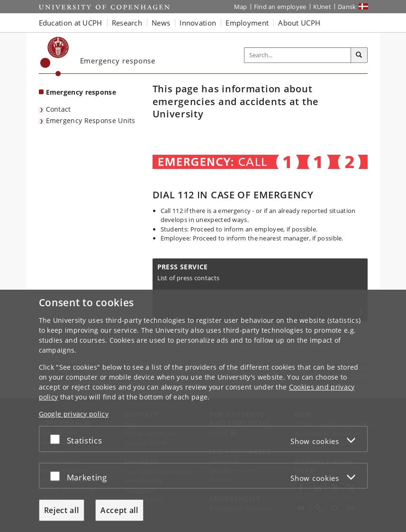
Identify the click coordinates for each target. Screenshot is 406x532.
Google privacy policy (74, 414)
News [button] (161, 23)
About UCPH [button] (299, 23)
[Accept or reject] (57, 439)
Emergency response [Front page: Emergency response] (81, 92)
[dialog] (203, 411)
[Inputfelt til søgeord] (298, 55)
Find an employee (280, 7)
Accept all (119, 510)
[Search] (359, 55)
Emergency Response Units (91, 120)
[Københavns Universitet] (55, 57)
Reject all (62, 510)
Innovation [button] (198, 23)
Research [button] (127, 23)
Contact (59, 109)
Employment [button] (247, 23)
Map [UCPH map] (241, 7)
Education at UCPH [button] (71, 23)
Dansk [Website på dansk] (347, 7)
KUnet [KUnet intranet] (322, 7)
